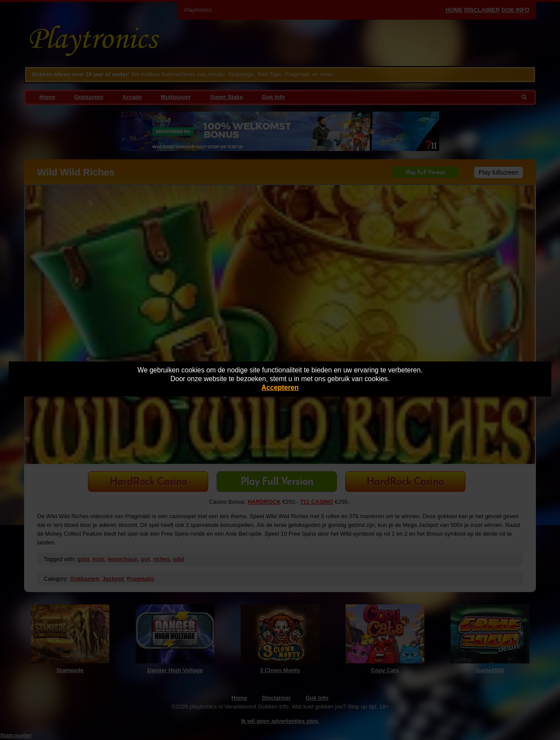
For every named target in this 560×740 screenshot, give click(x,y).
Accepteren (280, 388)
